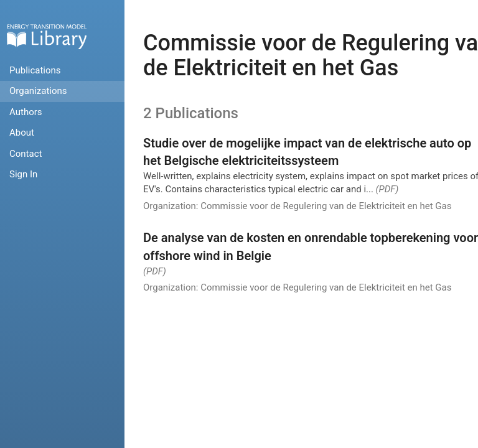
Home (47, 36)
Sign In (23, 174)
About (22, 133)
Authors (26, 112)
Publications (35, 70)
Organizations (38, 91)
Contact (26, 154)
